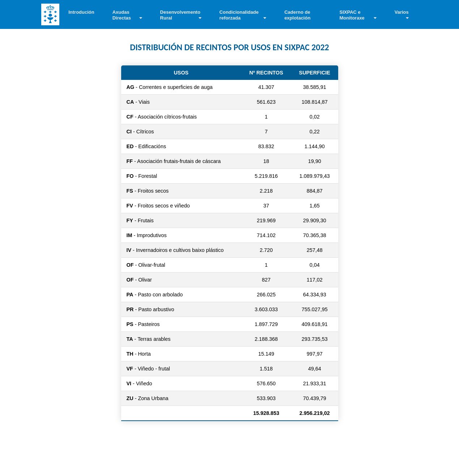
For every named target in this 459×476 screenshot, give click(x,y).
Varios (402, 12)
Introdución (81, 12)
